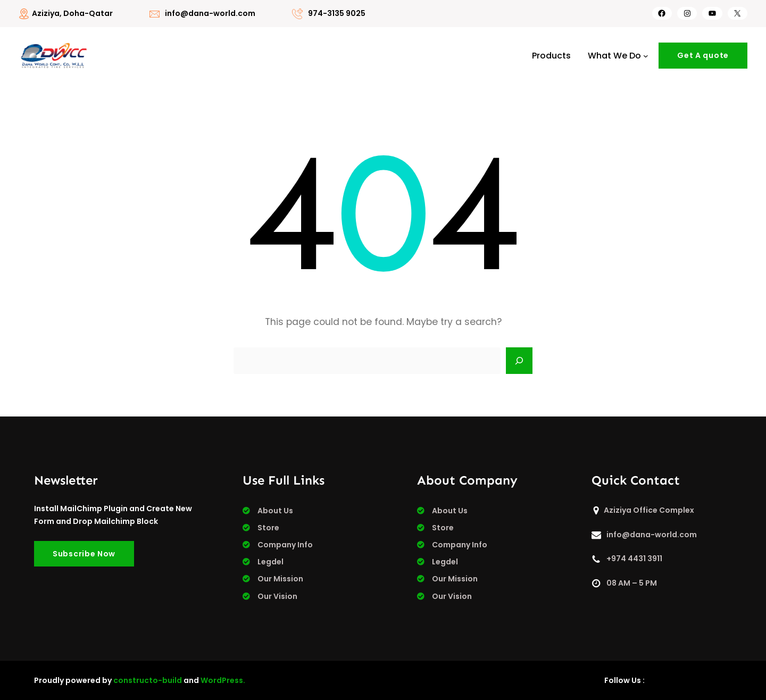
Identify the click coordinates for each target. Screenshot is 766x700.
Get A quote (703, 55)
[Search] (519, 361)
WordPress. (223, 680)
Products (551, 56)
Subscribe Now (84, 554)
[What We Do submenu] (646, 56)
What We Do (614, 56)
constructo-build (148, 680)
